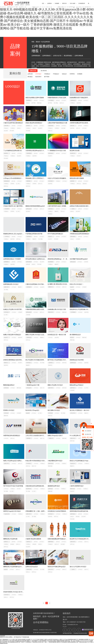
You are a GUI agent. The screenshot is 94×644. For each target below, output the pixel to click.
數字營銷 (47, 77)
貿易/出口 (18, 544)
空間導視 (72, 74)
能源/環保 (79, 103)
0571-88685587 (88, 431)
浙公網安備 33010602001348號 (80, 633)
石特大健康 (72, 3)
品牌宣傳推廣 (79, 56)
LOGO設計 (38, 74)
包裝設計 (64, 74)
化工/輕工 (18, 184)
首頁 (43, 3)
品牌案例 (49, 3)
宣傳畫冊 (57, 3)
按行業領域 (44, 71)
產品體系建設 (68, 56)
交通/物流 (50, 214)
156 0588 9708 (88, 434)
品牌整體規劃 (36, 56)
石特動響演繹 (82, 3)
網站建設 (30, 77)
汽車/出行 (63, 211)
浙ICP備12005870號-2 (67, 633)
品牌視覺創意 (46, 56)
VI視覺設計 (47, 74)
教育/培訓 (28, 186)
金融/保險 (12, 264)
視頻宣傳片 (38, 77)
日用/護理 (78, 239)
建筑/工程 (42, 388)
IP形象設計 (56, 74)
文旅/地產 (63, 128)
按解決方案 (33, 71)
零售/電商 (12, 131)
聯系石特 (64, 3)
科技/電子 (50, 156)
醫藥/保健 (39, 103)
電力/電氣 (56, 103)
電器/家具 (85, 184)
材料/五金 (6, 186)
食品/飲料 (6, 131)
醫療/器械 (72, 340)
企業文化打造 (57, 56)
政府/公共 (62, 103)
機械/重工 (57, 211)
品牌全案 (30, 74)
